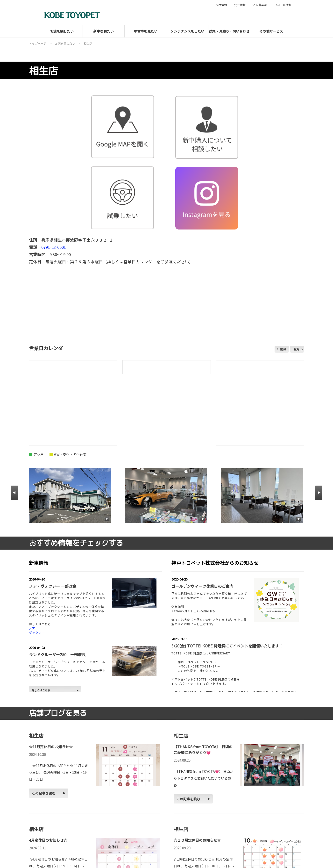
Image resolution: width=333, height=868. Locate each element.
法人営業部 (260, 5)
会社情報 (240, 5)
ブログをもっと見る (153, 849)
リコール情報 (283, 5)
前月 (283, 349)
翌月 (297, 349)
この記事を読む (44, 722)
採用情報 (221, 5)
